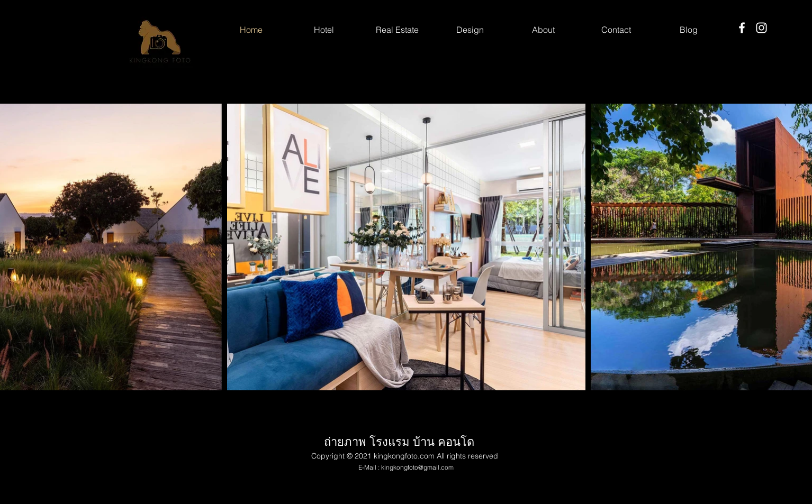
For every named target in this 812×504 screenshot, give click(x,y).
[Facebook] (742, 28)
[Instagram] (761, 28)
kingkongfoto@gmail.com (417, 467)
